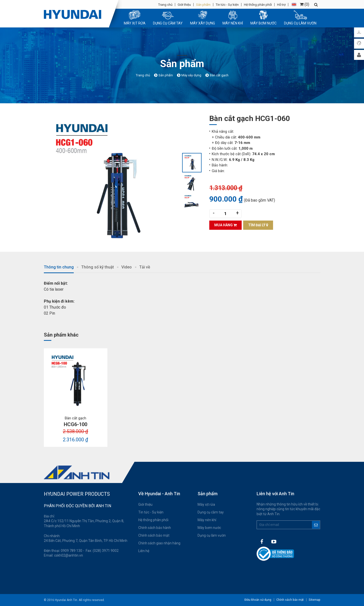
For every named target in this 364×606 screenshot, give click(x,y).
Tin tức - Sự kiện (227, 5)
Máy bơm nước (209, 528)
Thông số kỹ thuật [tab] (98, 267)
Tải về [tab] (145, 267)
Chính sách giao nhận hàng (159, 543)
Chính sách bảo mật (154, 535)
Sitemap (315, 600)
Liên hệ (144, 551)
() (304, 4)
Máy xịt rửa (206, 504)
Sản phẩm (203, 5)
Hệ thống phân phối (258, 5)
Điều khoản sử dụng (258, 600)
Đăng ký (316, 525)
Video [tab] (127, 267)
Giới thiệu (184, 5)
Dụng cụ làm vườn (212, 535)
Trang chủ (165, 5)
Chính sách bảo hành (155, 528)
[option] (113, 182)
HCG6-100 (75, 424)
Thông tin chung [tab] (59, 267)
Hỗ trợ (281, 5)
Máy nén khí (207, 520)
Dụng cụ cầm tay (211, 512)
